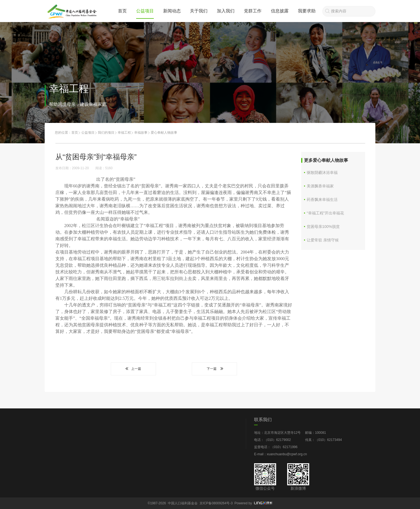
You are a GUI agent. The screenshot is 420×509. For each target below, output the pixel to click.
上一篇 (133, 369)
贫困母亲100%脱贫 (323, 227)
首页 (122, 11)
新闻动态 (172, 11)
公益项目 (145, 11)
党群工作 (253, 11)
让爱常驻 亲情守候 (323, 240)
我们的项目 (106, 133)
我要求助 (307, 11)
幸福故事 (141, 133)
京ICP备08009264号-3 (216, 503)
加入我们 (226, 11)
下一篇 (214, 369)
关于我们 (199, 11)
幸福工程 (124, 133)
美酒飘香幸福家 (320, 186)
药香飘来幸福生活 (322, 200)
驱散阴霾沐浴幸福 (322, 173)
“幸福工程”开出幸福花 (325, 213)
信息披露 (280, 11)
